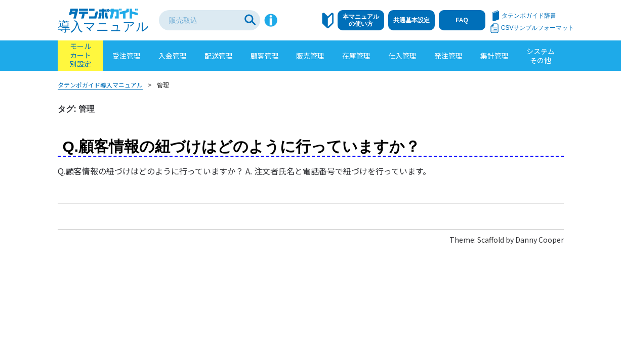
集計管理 (494, 56)
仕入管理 (402, 56)
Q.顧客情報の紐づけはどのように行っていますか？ (242, 146)
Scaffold (491, 240)
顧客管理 (265, 56)
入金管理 (173, 56)
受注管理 (127, 56)
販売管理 (310, 56)
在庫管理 (356, 56)
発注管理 (448, 56)
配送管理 (219, 56)
